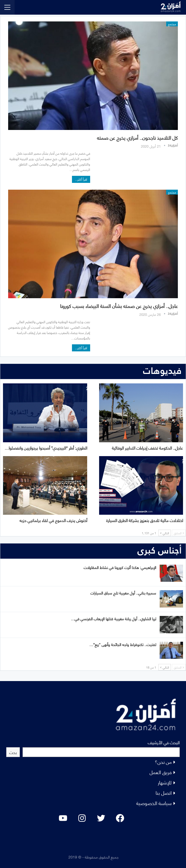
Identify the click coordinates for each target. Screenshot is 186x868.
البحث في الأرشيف (164, 742)
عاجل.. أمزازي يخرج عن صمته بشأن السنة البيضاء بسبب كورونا (119, 306)
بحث (13, 752)
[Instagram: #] (82, 818)
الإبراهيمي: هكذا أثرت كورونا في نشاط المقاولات (120, 567)
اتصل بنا (164, 792)
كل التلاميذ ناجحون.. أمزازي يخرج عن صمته (137, 137)
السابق (179, 533)
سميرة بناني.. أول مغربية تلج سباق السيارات (123, 593)
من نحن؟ (163, 762)
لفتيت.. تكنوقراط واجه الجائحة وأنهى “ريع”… (123, 644)
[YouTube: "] (63, 818)
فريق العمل (161, 772)
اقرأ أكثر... (81, 179)
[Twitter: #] (101, 818)
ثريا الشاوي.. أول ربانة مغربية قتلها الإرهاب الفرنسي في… (114, 619)
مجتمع (172, 24)
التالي (165, 533)
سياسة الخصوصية (154, 803)
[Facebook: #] (120, 818)
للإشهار (165, 782)
